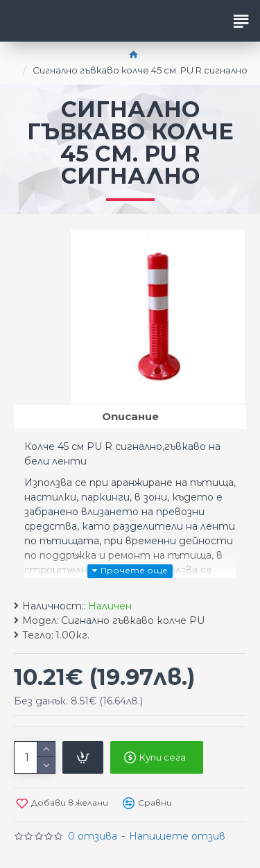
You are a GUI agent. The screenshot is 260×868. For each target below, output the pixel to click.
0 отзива (93, 836)
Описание (130, 416)
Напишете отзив (177, 836)
